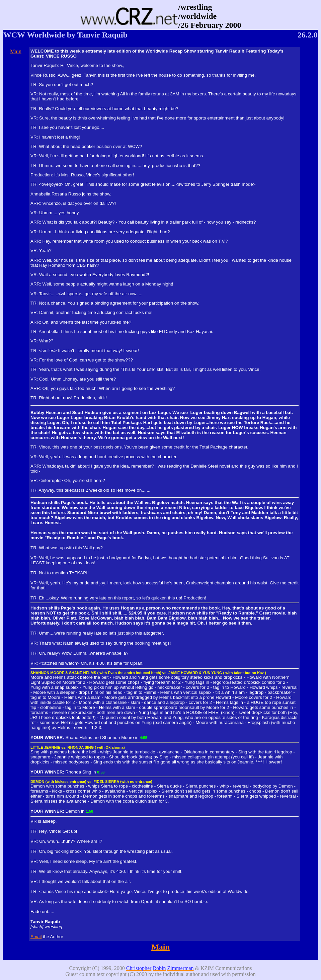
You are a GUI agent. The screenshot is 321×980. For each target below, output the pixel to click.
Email (36, 937)
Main (16, 51)
